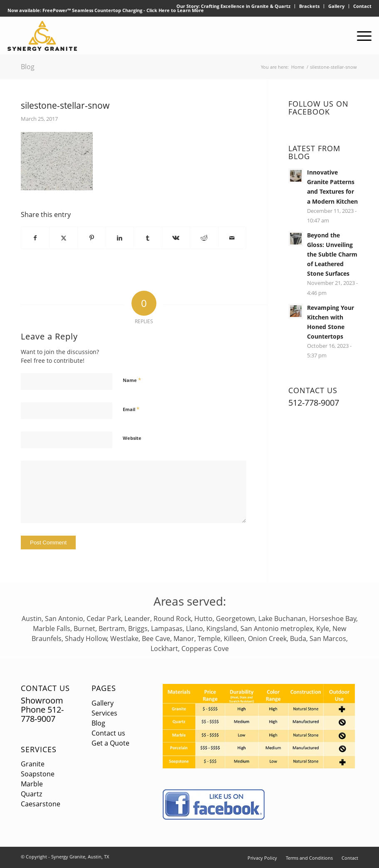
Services (39, 749)
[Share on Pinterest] (92, 238)
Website (132, 438)
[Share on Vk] (176, 238)
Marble (32, 784)
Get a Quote (110, 743)
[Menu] (360, 36)
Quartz (31, 794)
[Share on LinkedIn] (120, 238)
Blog (28, 67)
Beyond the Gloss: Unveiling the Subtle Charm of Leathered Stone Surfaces (332, 254)
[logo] (42, 36)
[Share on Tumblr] (148, 238)
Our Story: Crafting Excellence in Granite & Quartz (233, 6)
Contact (362, 6)
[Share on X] (64, 238)
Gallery (336, 6)
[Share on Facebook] (35, 238)
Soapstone (38, 774)
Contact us (108, 733)
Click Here (158, 10)
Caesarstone (41, 804)
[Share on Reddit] (204, 238)
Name (132, 380)
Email (131, 409)
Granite (33, 764)
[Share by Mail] (232, 238)
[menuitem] (234, 6)
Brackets (309, 6)
